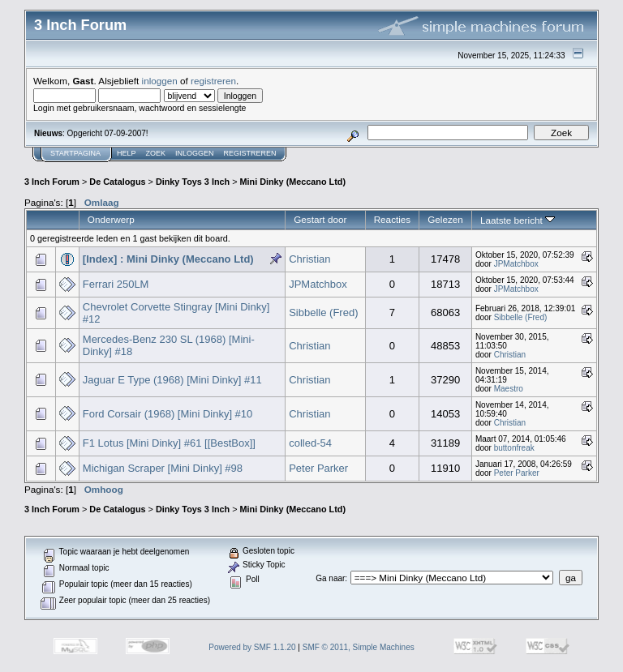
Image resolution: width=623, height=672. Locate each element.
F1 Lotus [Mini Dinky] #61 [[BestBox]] (169, 443)
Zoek (156, 153)
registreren (213, 81)
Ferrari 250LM (116, 284)
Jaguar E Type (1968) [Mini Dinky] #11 (172, 380)
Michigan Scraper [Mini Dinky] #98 (163, 468)
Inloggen (195, 153)
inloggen (160, 81)
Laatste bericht (518, 220)
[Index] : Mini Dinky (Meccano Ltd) (168, 259)
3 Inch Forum (52, 182)
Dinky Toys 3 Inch (193, 182)
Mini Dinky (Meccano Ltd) (292, 182)
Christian (309, 259)
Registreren (250, 153)
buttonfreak (514, 448)
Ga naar (330, 578)
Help (127, 153)
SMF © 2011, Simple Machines (359, 647)
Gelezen (445, 219)
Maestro (509, 389)
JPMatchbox (516, 264)
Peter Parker (318, 468)
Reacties (393, 219)
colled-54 (310, 443)
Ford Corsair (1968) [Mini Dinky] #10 (168, 414)
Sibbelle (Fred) (323, 312)
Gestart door (320, 219)
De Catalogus (117, 182)
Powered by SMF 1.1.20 (252, 647)
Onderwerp (111, 219)
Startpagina (75, 153)
